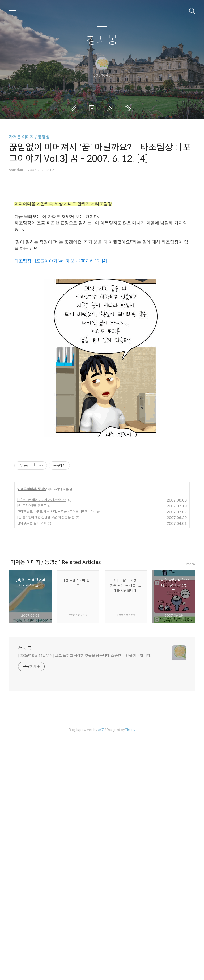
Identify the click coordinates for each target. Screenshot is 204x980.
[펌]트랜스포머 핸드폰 (32, 749)
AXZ (101, 973)
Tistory (130, 973)
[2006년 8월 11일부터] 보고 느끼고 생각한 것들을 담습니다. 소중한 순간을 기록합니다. (85, 899)
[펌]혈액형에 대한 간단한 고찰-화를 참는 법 (46, 761)
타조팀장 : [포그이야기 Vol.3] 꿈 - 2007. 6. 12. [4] (61, 335)
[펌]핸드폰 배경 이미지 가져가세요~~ (42, 743)
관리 (129, 108)
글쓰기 (75, 108)
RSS (111, 108)
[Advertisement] (102, 232)
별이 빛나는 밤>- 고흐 (32, 767)
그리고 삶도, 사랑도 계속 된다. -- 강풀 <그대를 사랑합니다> (56, 755)
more (191, 808)
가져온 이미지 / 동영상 (29, 137)
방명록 (93, 108)
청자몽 (102, 40)
